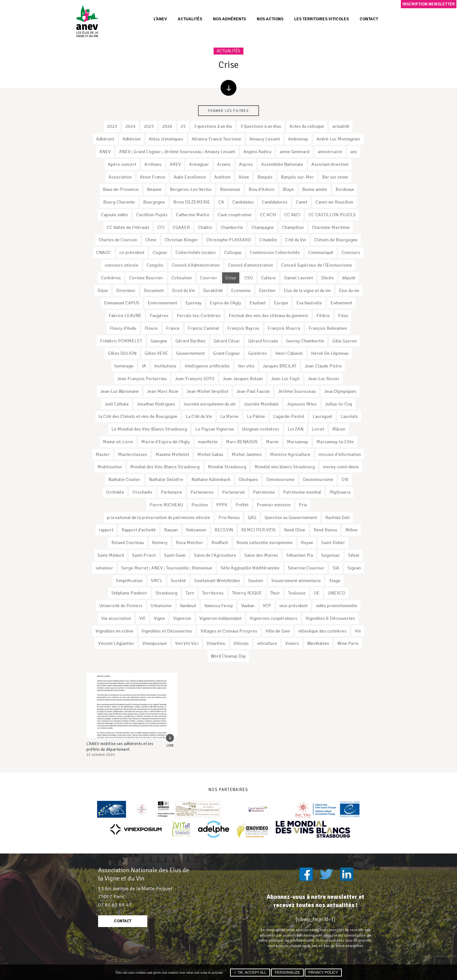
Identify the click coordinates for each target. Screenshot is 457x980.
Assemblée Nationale (282, 164)
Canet (301, 202)
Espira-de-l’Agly (225, 303)
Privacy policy (323, 972)
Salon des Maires (261, 555)
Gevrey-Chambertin (305, 341)
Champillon (293, 227)
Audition (222, 177)
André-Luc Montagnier (338, 139)
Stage (335, 581)
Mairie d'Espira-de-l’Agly (166, 442)
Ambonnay (298, 139)
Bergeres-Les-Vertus (191, 189)
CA (221, 202)
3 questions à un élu (213, 126)
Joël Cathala (117, 404)
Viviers (292, 643)
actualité (341, 126)
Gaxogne (159, 341)
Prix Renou (229, 517)
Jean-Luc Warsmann (119, 391)
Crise (231, 278)
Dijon (103, 290)
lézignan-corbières (261, 429)
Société (178, 581)
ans (354, 152)
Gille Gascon (344, 341)
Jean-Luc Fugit (285, 379)
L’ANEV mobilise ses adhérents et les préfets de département (120, 746)
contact (123, 921)
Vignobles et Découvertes (167, 631)
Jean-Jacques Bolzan (243, 379)
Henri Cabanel (289, 353)
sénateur (104, 568)
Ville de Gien (278, 631)
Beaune (154, 189)
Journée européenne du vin (209, 404)
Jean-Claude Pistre (323, 366)
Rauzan (171, 530)
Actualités (190, 19)
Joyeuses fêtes (302, 404)
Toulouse (297, 593)
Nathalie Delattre (166, 479)
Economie (241, 290)
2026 (167, 126)
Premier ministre (274, 505)
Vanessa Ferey (219, 606)
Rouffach (220, 542)
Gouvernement (190, 353)
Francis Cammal (203, 328)
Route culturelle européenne (265, 542)
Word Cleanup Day (228, 656)
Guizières (258, 353)
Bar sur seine (335, 177)
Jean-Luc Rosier (324, 379)
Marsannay (298, 442)
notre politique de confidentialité (287, 940)
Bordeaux (345, 189)
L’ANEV (160, 19)
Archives (153, 164)
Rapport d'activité (139, 530)
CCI (161, 227)
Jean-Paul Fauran (253, 391)
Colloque (233, 252)
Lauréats (349, 416)
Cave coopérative (235, 215)
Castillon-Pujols (152, 215)
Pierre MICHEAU (166, 505)
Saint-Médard (111, 555)
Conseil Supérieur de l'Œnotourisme (317, 265)
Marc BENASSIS (242, 442)
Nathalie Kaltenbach (211, 479)
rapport (106, 530)
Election (267, 290)
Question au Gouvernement (291, 517)
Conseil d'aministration (250, 265)
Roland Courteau (128, 542)
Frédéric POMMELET (121, 341)
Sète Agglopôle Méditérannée (250, 568)
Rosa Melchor (189, 542)
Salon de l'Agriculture (215, 555)
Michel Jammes (247, 454)
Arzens (224, 164)
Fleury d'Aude (123, 328)
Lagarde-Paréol (289, 416)
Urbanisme (161, 606)
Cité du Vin (296, 240)
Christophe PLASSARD (229, 240)
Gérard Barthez (190, 341)
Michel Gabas (210, 454)
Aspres (246, 164)
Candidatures (275, 202)
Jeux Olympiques (340, 391)
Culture (268, 278)
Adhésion (132, 139)
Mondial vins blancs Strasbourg (285, 467)
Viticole (241, 643)
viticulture (267, 643)
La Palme (256, 416)
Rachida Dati (338, 517)
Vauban (248, 606)
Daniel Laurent (298, 278)
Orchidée (115, 492)
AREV (175, 164)
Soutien (256, 581)
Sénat (354, 555)
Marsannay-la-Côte (335, 442)
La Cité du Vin (199, 416)
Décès (328, 278)
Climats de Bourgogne (336, 240)
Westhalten (318, 643)
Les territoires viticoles (321, 19)
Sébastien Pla (300, 555)
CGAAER (181, 227)
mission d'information (340, 454)
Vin (358, 631)
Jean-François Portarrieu (142, 379)
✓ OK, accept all (250, 972)
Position (200, 505)
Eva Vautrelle (309, 303)
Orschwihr (142, 492)
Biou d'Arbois (262, 189)
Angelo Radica (257, 152)
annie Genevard (295, 152)
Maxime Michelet (172, 454)
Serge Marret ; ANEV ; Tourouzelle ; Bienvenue (167, 568)
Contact (369, 19)
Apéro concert (122, 164)
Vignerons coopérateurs (274, 618)
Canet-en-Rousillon (334, 202)
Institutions (165, 366)
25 (183, 126)
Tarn (190, 593)
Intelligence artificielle (207, 366)
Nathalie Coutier (124, 479)
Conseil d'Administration (196, 265)
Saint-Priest (144, 555)
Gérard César (227, 341)
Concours (351, 252)
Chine (151, 240)
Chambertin (232, 227)
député (349, 278)
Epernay (193, 303)
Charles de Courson (118, 240)
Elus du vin (349, 290)
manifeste (208, 442)
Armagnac (199, 164)
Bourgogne (154, 202)
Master (103, 454)
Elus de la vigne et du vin (307, 290)
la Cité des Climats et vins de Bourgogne (138, 416)
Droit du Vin (183, 290)
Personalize (287, 972)
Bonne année (315, 189)
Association (120, 177)
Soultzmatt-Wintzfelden (217, 581)
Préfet (242, 505)
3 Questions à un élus (261, 126)
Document (154, 290)
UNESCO (337, 593)
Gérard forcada (263, 341)
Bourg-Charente (119, 202)
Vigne (159, 618)
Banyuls (265, 177)
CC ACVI (268, 215)
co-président (132, 252)
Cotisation (182, 278)
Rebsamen (196, 530)
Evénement (341, 303)
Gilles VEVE (156, 353)
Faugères (159, 315)
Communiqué (321, 252)
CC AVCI (292, 215)
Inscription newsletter (429, 4)
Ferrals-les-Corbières (199, 315)
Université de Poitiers (121, 606)
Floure (151, 328)
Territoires (213, 593)
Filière (323, 315)
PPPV (222, 505)
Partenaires (202, 492)
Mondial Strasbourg (227, 467)
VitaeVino (216, 643)
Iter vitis (246, 366)
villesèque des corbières (322, 631)
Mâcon (339, 429)
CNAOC (104, 252)
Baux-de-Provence (121, 189)
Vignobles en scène (114, 631)
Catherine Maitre (193, 215)
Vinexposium (155, 643)
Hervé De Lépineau (330, 353)
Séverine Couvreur (306, 568)
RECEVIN (224, 530)
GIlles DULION (122, 353)
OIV (345, 479)
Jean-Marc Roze (163, 391)
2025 (149, 126)
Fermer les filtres (228, 111)
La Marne (229, 416)
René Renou (325, 530)
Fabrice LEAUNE (125, 315)
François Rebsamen (328, 328)
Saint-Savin (175, 555)
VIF (142, 618)
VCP (267, 606)
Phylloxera (340, 492)
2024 (130, 126)
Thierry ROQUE (247, 593)
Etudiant (258, 303)
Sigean (354, 568)
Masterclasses (133, 454)
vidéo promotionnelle (337, 606)
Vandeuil (188, 606)
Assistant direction (330, 164)
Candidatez (243, 202)
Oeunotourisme (318, 479)
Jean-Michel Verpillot (207, 391)
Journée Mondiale (261, 404)
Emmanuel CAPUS (122, 303)
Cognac (160, 252)
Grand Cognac (226, 353)
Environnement (162, 303)
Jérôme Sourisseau (297, 391)
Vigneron (182, 618)
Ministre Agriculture (290, 454)
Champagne (263, 227)
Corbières (111, 278)
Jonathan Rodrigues (156, 404)
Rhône (351, 530)
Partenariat (233, 492)
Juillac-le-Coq (338, 404)
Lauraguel (322, 416)
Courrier (209, 278)
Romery (160, 542)
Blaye (288, 189)
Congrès (155, 265)
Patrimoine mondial (302, 492)
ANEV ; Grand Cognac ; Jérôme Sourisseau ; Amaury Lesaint (177, 152)
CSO (249, 278)
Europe (281, 303)
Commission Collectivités (275, 252)
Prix (303, 505)
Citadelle (268, 240)
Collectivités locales (196, 252)
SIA (336, 568)
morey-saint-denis (341, 467)
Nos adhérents (229, 19)
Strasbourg (166, 593)
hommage (124, 366)
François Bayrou (243, 328)
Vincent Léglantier (116, 643)
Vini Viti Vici (187, 643)
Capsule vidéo (114, 215)
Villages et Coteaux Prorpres (229, 631)
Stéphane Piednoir (129, 593)
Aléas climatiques (166, 139)
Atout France (153, 177)
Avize (244, 177)
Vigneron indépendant (220, 618)
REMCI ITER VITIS (258, 530)
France (173, 328)
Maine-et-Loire (118, 442)
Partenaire (172, 492)
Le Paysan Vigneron (215, 429)
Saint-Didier (333, 542)
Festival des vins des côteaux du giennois (268, 315)
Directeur (126, 290)
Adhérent (105, 139)
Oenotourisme (280, 479)
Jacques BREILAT (280, 366)
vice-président (293, 606)
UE (317, 593)
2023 (112, 126)
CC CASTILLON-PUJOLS (332, 215)
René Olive (295, 530)
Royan (307, 542)
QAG (252, 517)
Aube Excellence (190, 177)
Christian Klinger (181, 240)
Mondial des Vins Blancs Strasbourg (165, 467)
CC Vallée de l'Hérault (128, 227)
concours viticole (122, 265)
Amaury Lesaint (265, 139)
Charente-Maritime (331, 227)
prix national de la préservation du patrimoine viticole (159, 517)
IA (144, 366)
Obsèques (248, 479)
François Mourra (284, 328)
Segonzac (331, 555)
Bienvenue (230, 189)
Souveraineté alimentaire (296, 581)
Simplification (129, 581)
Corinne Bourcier (146, 278)
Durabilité (213, 290)
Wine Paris (348, 643)
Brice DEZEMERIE (192, 202)
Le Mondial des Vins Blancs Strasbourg (149, 429)
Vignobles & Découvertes (330, 618)
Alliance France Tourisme (216, 139)
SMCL (157, 581)
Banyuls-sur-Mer (297, 177)
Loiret (318, 429)
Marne (272, 442)
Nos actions (270, 19)
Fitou (343, 315)
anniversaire (330, 152)
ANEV (105, 152)
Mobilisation (110, 467)
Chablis (205, 227)
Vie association (116, 618)
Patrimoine (264, 492)
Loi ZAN (295, 429)
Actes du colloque (307, 126)
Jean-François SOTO (195, 379)
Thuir (275, 593)
